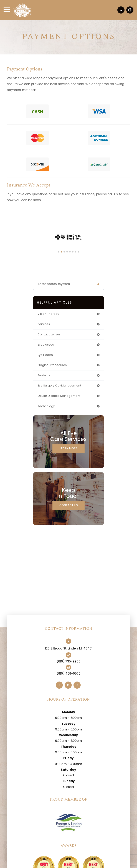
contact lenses (49, 334)
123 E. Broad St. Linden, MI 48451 (69, 648)
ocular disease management (59, 396)
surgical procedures (52, 365)
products (44, 375)
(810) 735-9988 (69, 661)
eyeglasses (46, 345)
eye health (45, 355)
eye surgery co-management (59, 386)
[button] (59, 252)
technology (46, 406)
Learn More (68, 448)
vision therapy (48, 314)
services (44, 324)
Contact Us (69, 505)
